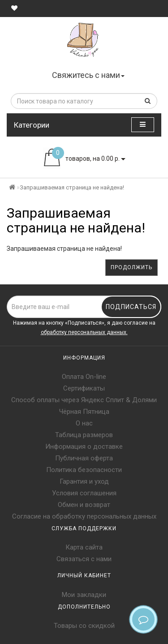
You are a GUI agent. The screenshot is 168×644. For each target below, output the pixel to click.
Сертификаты (84, 388)
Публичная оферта (84, 458)
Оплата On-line (84, 377)
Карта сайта (84, 547)
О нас (84, 423)
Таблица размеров (84, 435)
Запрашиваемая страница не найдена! (72, 187)
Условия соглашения (84, 493)
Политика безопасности (84, 470)
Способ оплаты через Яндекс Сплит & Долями (84, 400)
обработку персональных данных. (84, 332)
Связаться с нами (84, 559)
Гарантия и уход (84, 481)
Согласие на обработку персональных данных (84, 516)
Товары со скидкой (84, 626)
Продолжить (131, 267)
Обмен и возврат (84, 505)
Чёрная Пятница (84, 412)
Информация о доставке (84, 447)
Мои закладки (84, 595)
